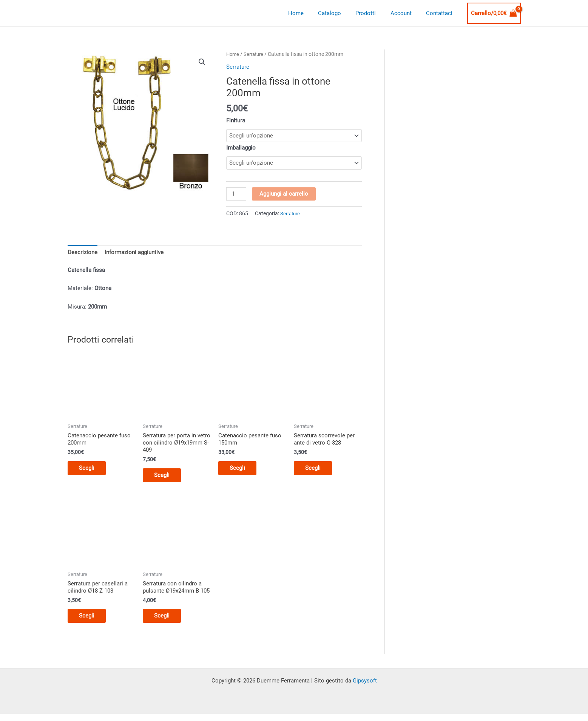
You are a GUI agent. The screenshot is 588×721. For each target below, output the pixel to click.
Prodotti (373, 13)
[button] (202, 62)
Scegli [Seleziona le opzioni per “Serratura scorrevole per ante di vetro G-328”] (317, 470)
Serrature (256, 54)
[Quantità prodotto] (236, 195)
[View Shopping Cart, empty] (494, 13)
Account (406, 13)
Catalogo (340, 13)
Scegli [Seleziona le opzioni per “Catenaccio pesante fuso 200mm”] (90, 470)
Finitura (236, 120)
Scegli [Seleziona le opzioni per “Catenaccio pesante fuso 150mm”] (241, 470)
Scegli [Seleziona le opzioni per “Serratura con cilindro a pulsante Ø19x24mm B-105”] (166, 620)
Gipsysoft (365, 686)
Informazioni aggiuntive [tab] (134, 253)
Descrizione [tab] (83, 253)
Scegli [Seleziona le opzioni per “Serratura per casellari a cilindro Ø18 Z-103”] (90, 620)
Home (310, 13)
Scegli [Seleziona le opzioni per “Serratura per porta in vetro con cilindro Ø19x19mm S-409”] (166, 478)
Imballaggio (241, 148)
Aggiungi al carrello (285, 194)
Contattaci (441, 13)
